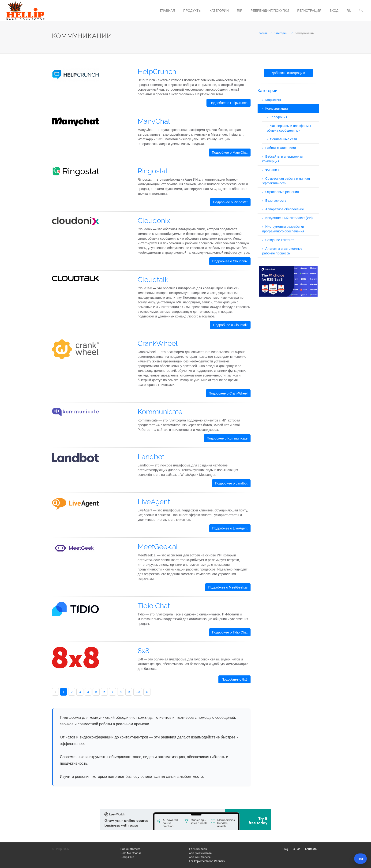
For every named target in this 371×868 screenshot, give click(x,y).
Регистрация (309, 11)
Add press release (200, 853)
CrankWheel (158, 343)
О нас (296, 849)
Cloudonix (154, 221)
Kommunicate (160, 412)
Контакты (311, 849)
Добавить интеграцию (288, 73)
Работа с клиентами (281, 148)
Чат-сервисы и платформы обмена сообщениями (289, 128)
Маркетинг (273, 100)
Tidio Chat (154, 606)
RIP (240, 11)
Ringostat (153, 171)
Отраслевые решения (282, 192)
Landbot (151, 457)
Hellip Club (127, 857)
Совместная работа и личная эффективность (286, 181)
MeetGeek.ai (157, 547)
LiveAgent (154, 502)
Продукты (192, 11)
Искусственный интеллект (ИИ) (289, 218)
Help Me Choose (131, 853)
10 (138, 692)
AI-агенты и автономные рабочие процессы (282, 251)
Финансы (272, 170)
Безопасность (276, 201)
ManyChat (154, 121)
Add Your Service (200, 857)
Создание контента (280, 240)
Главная (168, 11)
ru (349, 11)
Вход (334, 11)
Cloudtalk (153, 280)
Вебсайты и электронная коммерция (283, 159)
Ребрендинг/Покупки (270, 11)
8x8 (143, 651)
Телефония (279, 117)
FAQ (285, 849)
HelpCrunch (157, 72)
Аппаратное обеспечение (285, 209)
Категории (219, 11)
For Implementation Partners (207, 861)
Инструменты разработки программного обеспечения (283, 229)
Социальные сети (283, 139)
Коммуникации (277, 108)
